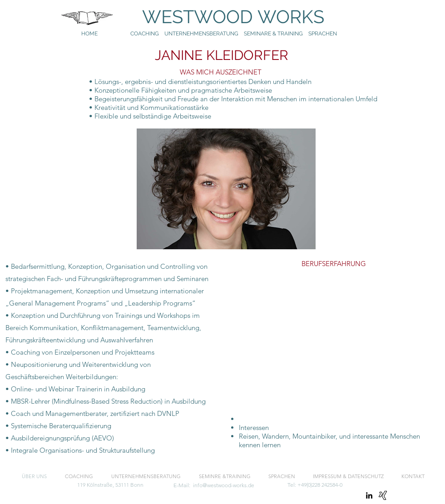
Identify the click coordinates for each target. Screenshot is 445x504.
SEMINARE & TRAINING (273, 34)
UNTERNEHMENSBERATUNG (204, 34)
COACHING (145, 34)
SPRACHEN (323, 34)
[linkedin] (369, 495)
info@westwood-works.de (224, 485)
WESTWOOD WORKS (224, 17)
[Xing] (383, 495)
